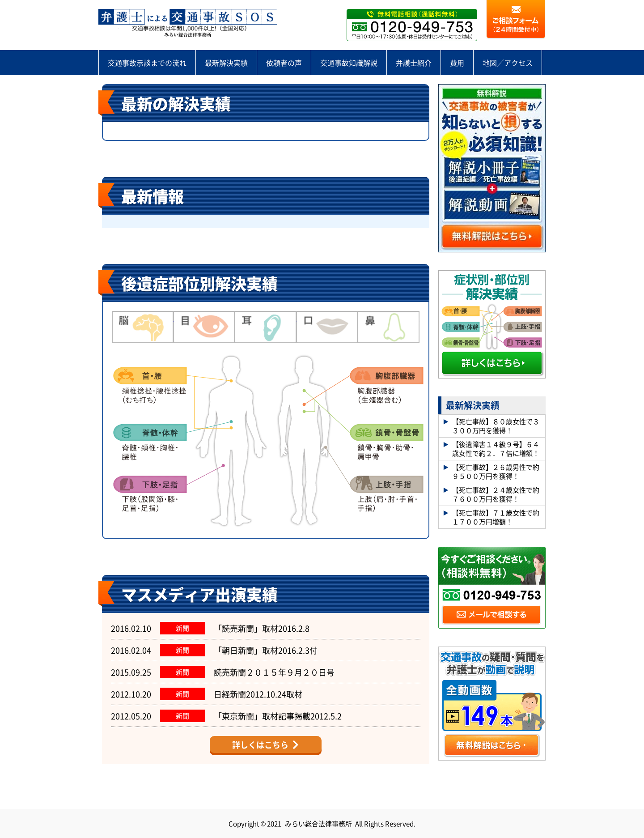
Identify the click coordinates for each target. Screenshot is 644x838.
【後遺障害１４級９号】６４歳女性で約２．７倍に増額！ (496, 449)
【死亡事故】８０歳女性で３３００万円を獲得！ (496, 426)
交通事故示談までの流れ (147, 63)
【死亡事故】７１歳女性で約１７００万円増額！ (496, 517)
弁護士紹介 (414, 63)
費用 (457, 63)
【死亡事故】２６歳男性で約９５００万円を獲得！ (496, 471)
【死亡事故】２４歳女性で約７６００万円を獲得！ (496, 494)
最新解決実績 (226, 63)
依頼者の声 (284, 63)
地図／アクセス (508, 63)
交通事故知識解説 (349, 63)
